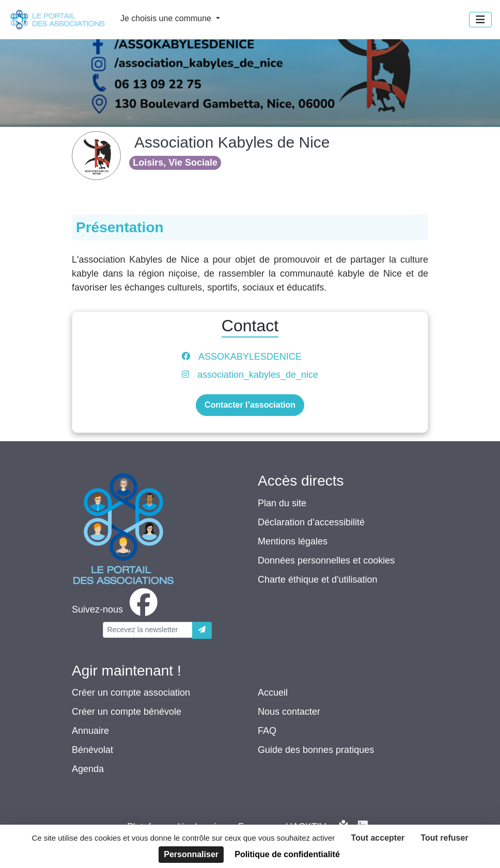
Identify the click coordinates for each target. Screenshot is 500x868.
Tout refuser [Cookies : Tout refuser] (444, 838)
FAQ (267, 731)
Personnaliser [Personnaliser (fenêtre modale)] (191, 854)
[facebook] (117, 609)
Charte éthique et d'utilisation (318, 580)
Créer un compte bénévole (127, 712)
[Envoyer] (202, 630)
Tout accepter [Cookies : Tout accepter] (378, 838)
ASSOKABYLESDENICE (250, 357)
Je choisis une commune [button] (167, 18)
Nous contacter (289, 712)
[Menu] (480, 20)
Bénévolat (92, 750)
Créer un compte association (131, 693)
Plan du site (282, 503)
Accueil (273, 693)
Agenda (88, 769)
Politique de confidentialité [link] (287, 854)
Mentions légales (293, 541)
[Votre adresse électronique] (148, 630)
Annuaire (90, 731)
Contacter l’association (250, 405)
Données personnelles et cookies (326, 560)
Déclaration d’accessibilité (311, 522)
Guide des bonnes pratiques (316, 750)
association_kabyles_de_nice (258, 375)
